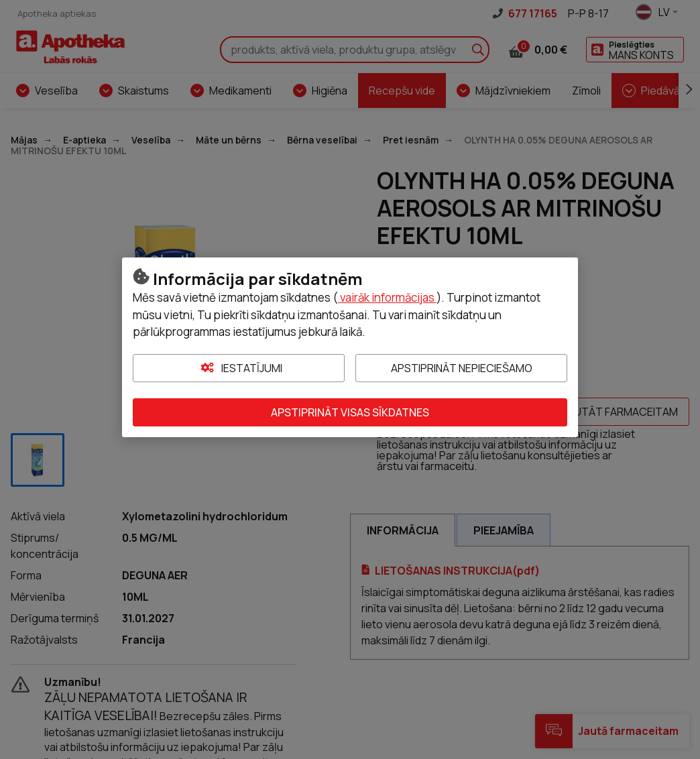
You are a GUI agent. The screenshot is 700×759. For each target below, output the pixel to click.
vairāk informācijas (387, 297)
